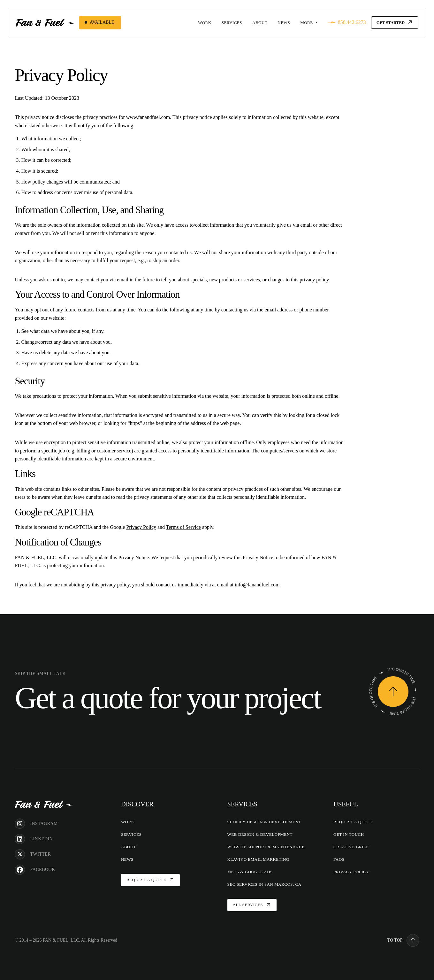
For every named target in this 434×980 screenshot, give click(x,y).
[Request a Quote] (393, 692)
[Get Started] (395, 23)
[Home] (44, 804)
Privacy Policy (141, 527)
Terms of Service (183, 527)
